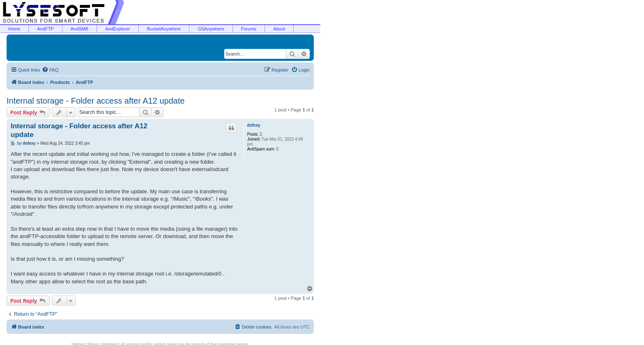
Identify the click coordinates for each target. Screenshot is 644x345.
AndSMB (79, 29)
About (279, 29)
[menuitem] (50, 70)
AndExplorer (118, 29)
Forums (249, 29)
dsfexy (254, 125)
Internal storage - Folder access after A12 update (96, 101)
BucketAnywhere (164, 29)
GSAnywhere (211, 29)
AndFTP (45, 29)
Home (14, 29)
